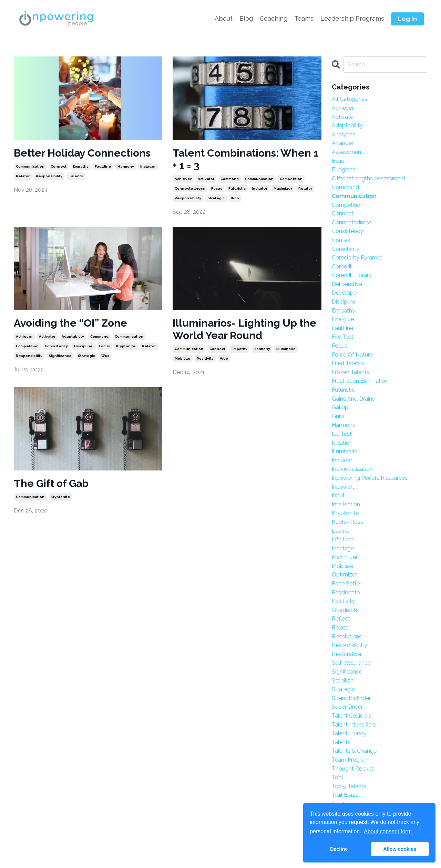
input (338, 495)
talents (76, 176)
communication (30, 166)
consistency (56, 346)
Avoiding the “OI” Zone (70, 323)
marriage (343, 548)
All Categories (350, 99)
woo (235, 198)
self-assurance (351, 663)
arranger (343, 143)
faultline (103, 166)
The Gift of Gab (51, 483)
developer (345, 293)
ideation (342, 443)
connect (59, 166)
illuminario (286, 349)
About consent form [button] (388, 831)
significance (60, 356)
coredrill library (352, 275)
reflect (341, 619)
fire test (343, 337)
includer (148, 166)
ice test (342, 434)
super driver (347, 707)
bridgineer (345, 170)
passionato (346, 592)
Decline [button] (339, 849)
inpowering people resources (370, 478)
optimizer (344, 575)
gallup (340, 407)
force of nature (352, 355)
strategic (216, 198)
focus (217, 188)
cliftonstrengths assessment (369, 178)
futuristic (237, 188)
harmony (126, 166)
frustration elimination (360, 381)
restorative (346, 654)
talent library (349, 733)
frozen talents (351, 372)
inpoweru (344, 487)
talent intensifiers (354, 725)
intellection (346, 504)
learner (341, 531)
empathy (81, 166)
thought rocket (353, 769)
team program (351, 760)
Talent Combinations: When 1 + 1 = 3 (246, 159)
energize (343, 319)
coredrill (342, 267)
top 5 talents (349, 786)
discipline (83, 346)
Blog (246, 18)
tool (337, 777)
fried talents (348, 363)
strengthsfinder (351, 698)
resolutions (347, 637)
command (230, 179)
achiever (183, 179)
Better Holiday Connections (82, 153)
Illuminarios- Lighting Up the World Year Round (244, 329)
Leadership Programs (352, 18)
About (224, 18)
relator (23, 176)
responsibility (49, 176)
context (342, 240)
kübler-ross (347, 522)
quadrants (345, 610)
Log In (407, 19)
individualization (352, 469)
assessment (347, 152)
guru (338, 416)
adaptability (73, 336)
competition (291, 179)
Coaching (274, 18)
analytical (344, 134)
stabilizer (343, 681)
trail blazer (346, 795)
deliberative (347, 284)
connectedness (190, 188)
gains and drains (353, 399)
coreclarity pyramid (357, 258)
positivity (205, 358)
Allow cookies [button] (400, 849)
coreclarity (346, 249)
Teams (304, 18)
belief (339, 161)
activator (206, 179)
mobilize (183, 358)
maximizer (283, 188)
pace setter (347, 584)
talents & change (354, 751)
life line (343, 539)
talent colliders (351, 716)
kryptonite (126, 346)
